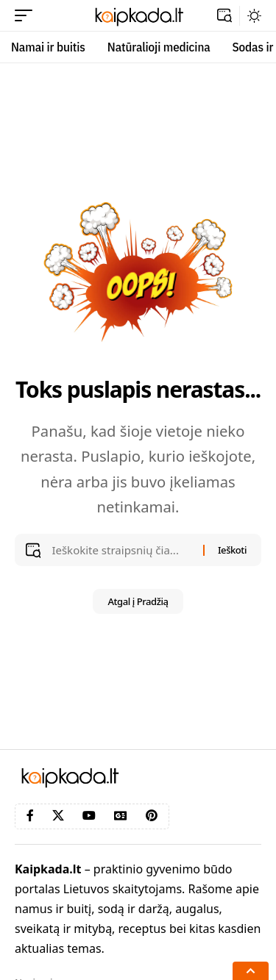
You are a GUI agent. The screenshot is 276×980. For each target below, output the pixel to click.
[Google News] (121, 816)
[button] (27, 15)
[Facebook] (30, 816)
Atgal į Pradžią (138, 601)
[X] (58, 816)
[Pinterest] (152, 816)
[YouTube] (89, 816)
